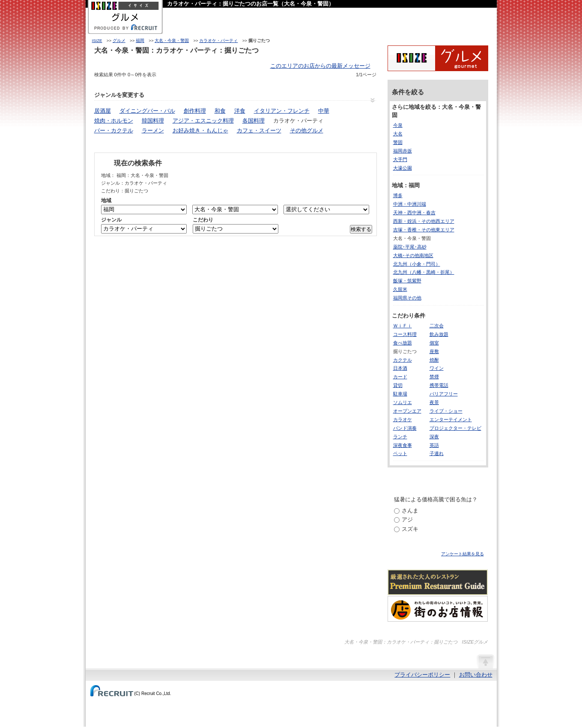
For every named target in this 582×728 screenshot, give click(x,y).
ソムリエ (403, 402)
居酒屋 (103, 111)
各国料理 (254, 121)
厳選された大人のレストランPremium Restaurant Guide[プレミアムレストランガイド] (438, 582)
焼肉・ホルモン (114, 121)
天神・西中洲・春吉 (414, 213)
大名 (398, 134)
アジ (407, 520)
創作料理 (195, 111)
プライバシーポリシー (422, 675)
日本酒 (400, 368)
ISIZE (97, 40)
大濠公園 (403, 168)
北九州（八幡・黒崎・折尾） (424, 272)
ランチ (400, 437)
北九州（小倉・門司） (417, 264)
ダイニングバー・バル (147, 111)
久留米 (400, 289)
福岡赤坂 (403, 151)
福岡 (140, 40)
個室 (434, 343)
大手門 (400, 159)
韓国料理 (153, 121)
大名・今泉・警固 (172, 40)
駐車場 (400, 394)
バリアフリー (444, 394)
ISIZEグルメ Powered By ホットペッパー (438, 58)
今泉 (398, 125)
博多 (398, 195)
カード (400, 377)
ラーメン (153, 130)
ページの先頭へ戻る (485, 661)
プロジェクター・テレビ (455, 428)
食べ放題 (403, 343)
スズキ (410, 529)
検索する (361, 229)
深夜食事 (403, 445)
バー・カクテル (114, 130)
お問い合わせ (476, 675)
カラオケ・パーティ (218, 40)
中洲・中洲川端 (410, 204)
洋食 (240, 111)
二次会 (437, 326)
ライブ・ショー (446, 411)
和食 (220, 111)
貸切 (398, 385)
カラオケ (403, 419)
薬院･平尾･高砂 (410, 247)
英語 (434, 445)
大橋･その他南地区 (413, 255)
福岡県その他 (407, 298)
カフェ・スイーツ (259, 130)
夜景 (434, 402)
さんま (410, 511)
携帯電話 (439, 385)
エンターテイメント (451, 419)
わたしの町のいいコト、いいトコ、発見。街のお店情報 (438, 609)
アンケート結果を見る (463, 554)
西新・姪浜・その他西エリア (424, 221)
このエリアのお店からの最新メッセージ (320, 66)
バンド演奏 (405, 428)
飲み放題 (439, 334)
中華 (324, 111)
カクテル (403, 360)
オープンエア (407, 411)
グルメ (119, 40)
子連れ (437, 453)
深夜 (434, 437)
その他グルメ (307, 130)
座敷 (434, 351)
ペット (400, 453)
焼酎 (434, 360)
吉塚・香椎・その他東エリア (424, 230)
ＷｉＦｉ (403, 326)
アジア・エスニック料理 (203, 121)
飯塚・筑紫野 (407, 281)
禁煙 (434, 377)
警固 (398, 142)
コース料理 (405, 334)
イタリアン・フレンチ (282, 111)
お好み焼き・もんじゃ (200, 130)
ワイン (437, 368)
